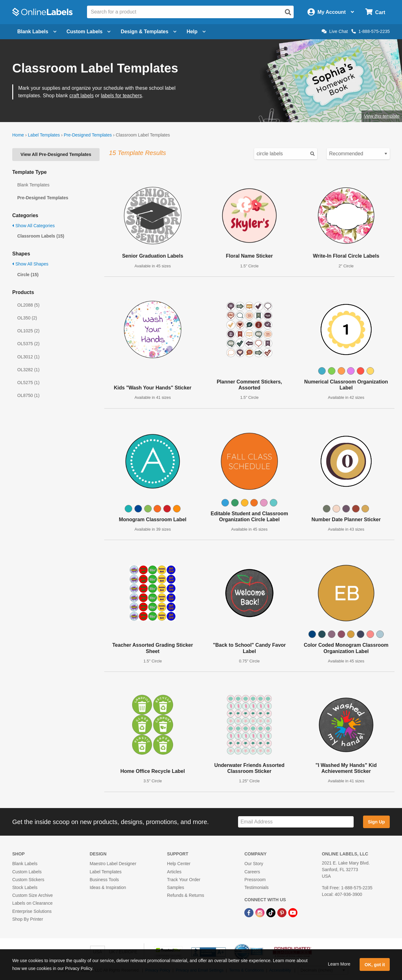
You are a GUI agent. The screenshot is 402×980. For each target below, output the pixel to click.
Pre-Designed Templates (88, 135)
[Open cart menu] (375, 12)
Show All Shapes (30, 264)
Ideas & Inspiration (108, 887)
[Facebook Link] (250, 912)
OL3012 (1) (28, 357)
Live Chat (335, 31)
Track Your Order (184, 880)
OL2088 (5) (28, 305)
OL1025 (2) (28, 331)
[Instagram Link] (261, 912)
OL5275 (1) (28, 383)
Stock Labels (25, 887)
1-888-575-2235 (371, 31)
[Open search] (288, 12)
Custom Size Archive (33, 895)
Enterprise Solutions (32, 911)
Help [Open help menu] (196, 32)
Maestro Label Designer (113, 864)
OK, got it (375, 965)
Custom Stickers (28, 880)
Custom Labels (27, 872)
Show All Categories (33, 226)
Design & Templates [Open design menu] (149, 32)
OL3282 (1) (28, 370)
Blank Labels (25, 864)
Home (18, 135)
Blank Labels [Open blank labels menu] (37, 32)
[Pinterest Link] (282, 912)
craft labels (81, 96)
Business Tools (104, 880)
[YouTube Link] (293, 912)
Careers (252, 872)
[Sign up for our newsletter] (296, 822)
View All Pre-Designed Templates (56, 154)
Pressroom (255, 880)
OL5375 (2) (28, 344)
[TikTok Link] (272, 912)
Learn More (339, 964)
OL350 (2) (27, 318)
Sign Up (376, 822)
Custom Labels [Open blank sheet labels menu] (89, 32)
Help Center (179, 864)
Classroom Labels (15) (41, 236)
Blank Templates (33, 185)
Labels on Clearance (32, 903)
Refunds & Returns (186, 895)
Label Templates (44, 135)
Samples (176, 887)
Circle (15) (28, 275)
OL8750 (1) (28, 395)
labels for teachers (121, 96)
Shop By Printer (28, 919)
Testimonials (256, 887)
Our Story (254, 864)
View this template (382, 116)
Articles (174, 872)
